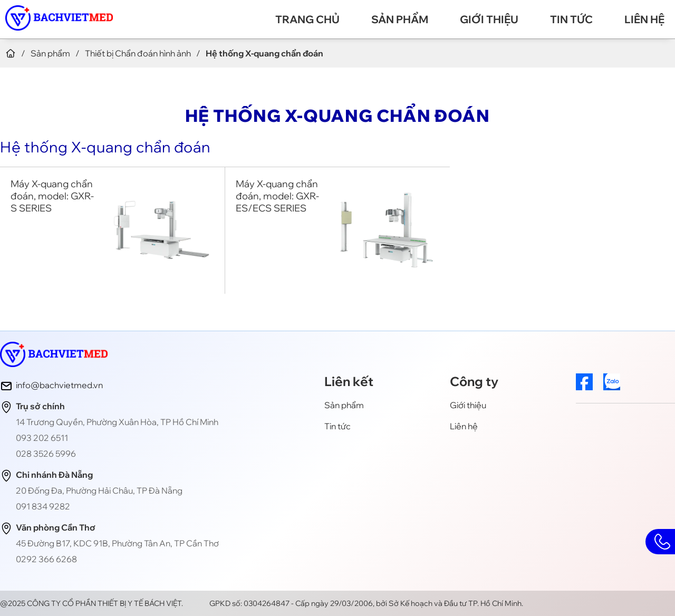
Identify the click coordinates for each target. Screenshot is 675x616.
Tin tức (571, 19)
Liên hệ (644, 19)
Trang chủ (307, 19)
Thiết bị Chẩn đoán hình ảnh (138, 53)
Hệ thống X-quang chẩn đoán (105, 147)
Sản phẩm (400, 19)
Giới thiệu (489, 19)
